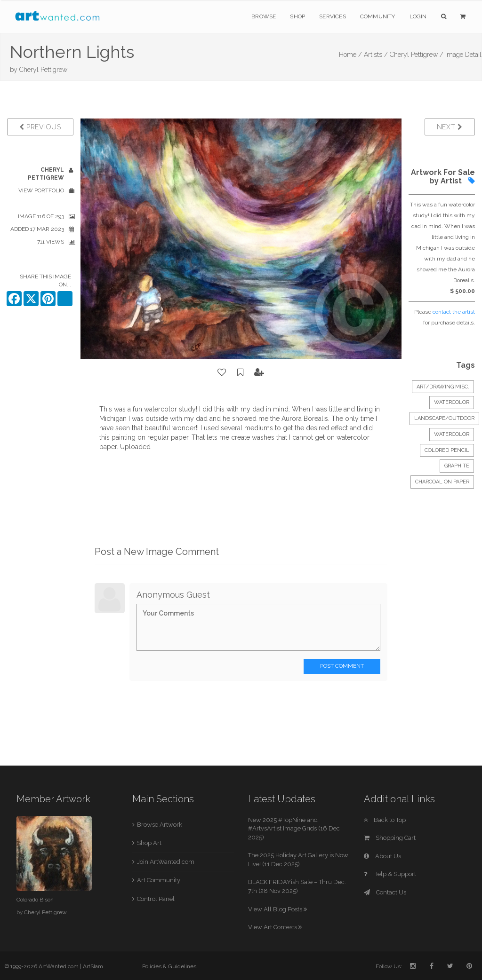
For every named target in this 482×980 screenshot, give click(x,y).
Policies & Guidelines (169, 966)
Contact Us (385, 892)
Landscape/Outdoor (444, 418)
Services (333, 16)
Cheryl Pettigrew (43, 70)
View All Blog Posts (277, 909)
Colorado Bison (35, 900)
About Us (382, 856)
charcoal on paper (442, 482)
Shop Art (149, 843)
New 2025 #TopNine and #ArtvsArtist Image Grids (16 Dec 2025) (294, 829)
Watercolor (452, 402)
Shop (297, 16)
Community (378, 16)
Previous (40, 127)
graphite (457, 466)
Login (418, 16)
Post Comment (342, 666)
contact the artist (454, 312)
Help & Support (390, 874)
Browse (264, 16)
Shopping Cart (390, 838)
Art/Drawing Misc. (443, 387)
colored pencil (447, 450)
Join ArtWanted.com (166, 862)
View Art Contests (275, 927)
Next (450, 127)
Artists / (376, 55)
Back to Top (385, 820)
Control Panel (156, 899)
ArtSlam (93, 966)
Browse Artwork (160, 825)
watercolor (452, 434)
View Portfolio (41, 190)
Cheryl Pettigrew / (417, 55)
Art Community (159, 880)
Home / (350, 55)
